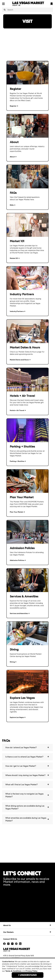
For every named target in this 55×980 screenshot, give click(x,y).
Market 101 (14, 258)
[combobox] (27, 10)
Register (13, 106)
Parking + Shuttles (17, 461)
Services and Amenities (19, 613)
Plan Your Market (17, 512)
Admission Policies (17, 560)
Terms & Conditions (14, 971)
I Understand (28, 975)
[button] (27, 747)
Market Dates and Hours (19, 360)
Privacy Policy (32, 971)
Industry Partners (17, 311)
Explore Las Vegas (17, 717)
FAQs (12, 205)
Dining (12, 662)
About (12, 157)
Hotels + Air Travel (17, 410)
